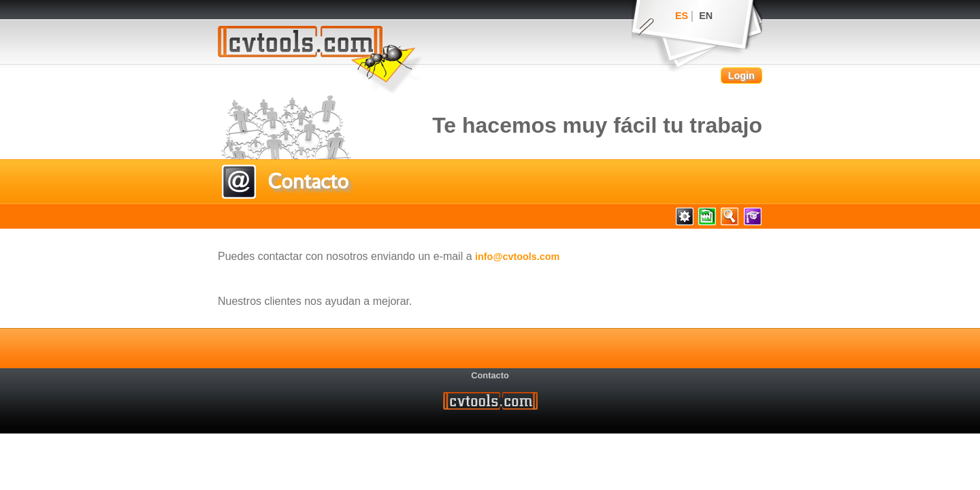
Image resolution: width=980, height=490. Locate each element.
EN (706, 16)
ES (682, 16)
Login (741, 76)
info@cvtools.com (517, 257)
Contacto (490, 375)
